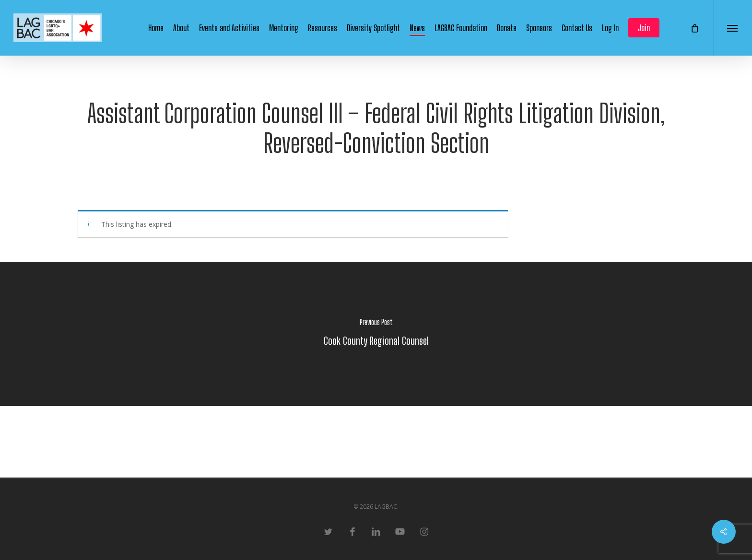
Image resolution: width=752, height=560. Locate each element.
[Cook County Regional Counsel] (376, 334)
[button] (733, 28)
